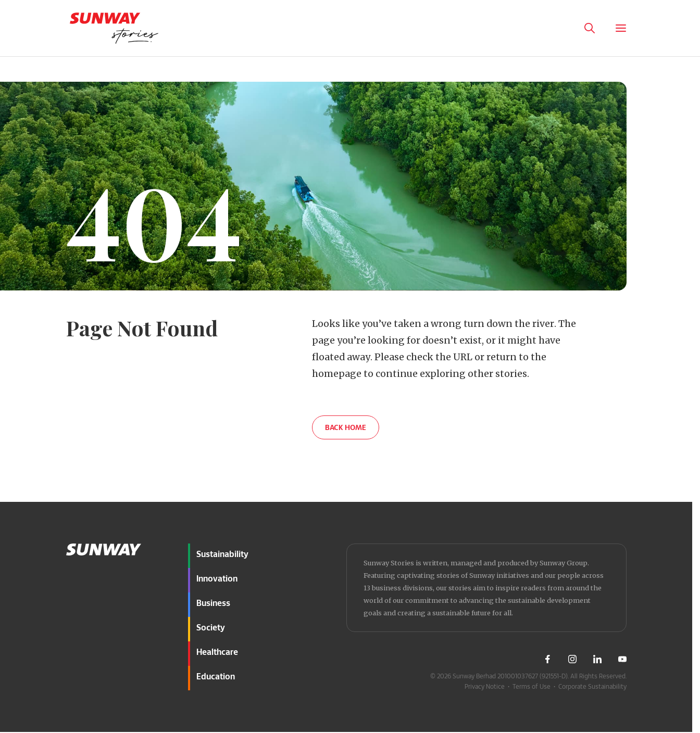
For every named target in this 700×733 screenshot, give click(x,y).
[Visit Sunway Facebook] (547, 659)
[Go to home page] (114, 28)
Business (213, 603)
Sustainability (222, 554)
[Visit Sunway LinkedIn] (597, 659)
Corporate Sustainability (592, 686)
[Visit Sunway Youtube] (622, 659)
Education (216, 676)
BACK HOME (346, 427)
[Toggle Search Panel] (590, 28)
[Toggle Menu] (621, 28)
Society (211, 627)
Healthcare (217, 652)
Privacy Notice (485, 686)
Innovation (217, 578)
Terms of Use (532, 686)
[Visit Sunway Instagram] (572, 659)
